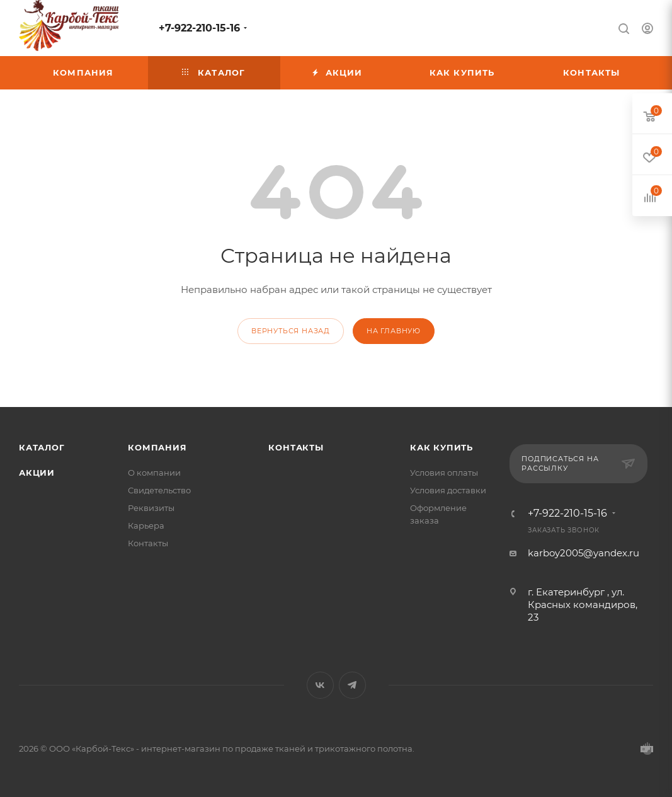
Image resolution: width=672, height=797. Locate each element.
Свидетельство (159, 490)
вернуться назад (291, 331)
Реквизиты (151, 508)
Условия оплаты (444, 473)
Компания (157, 447)
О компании (154, 473)
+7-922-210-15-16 (199, 28)
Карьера (146, 525)
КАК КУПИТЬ (441, 447)
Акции (37, 473)
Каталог (42, 447)
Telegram (352, 685)
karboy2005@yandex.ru (584, 553)
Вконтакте (320, 685)
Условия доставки (448, 490)
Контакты (148, 543)
